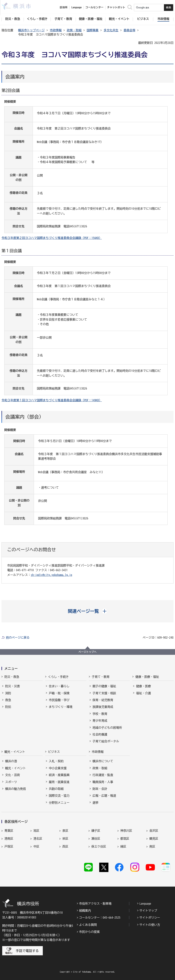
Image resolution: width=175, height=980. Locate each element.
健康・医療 (143, 686)
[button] (87, 611)
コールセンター (94, 7)
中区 (36, 846)
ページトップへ (88, 652)
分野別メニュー (59, 803)
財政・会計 (100, 789)
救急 (8, 700)
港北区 (38, 838)
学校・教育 (100, 714)
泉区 (65, 831)
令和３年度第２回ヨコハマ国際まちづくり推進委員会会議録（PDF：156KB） (52, 238)
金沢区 (154, 831)
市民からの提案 (89, 932)
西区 (65, 846)
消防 (8, 693)
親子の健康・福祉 (104, 686)
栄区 (65, 838)
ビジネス (54, 752)
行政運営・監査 (103, 775)
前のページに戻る (18, 637)
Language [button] (77, 7)
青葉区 (9, 831)
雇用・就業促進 (59, 782)
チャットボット (116, 7)
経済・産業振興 (59, 775)
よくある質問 (88, 925)
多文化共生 (111, 30)
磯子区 (96, 831)
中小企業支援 (58, 768)
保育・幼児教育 (103, 700)
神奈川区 (126, 831)
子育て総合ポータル (106, 741)
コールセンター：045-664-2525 (100, 918)
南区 (152, 846)
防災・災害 (13, 686)
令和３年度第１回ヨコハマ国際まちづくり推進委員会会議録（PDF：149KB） (52, 400)
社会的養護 (100, 734)
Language (145, 904)
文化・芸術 (13, 775)
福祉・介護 (143, 693)
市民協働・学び (59, 700)
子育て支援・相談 (104, 693)
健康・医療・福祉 (147, 677)
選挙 (96, 803)
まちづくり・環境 (61, 707)
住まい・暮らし (59, 686)
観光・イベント (15, 752)
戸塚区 (9, 846)
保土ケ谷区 (99, 846)
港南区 (9, 838)
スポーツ (11, 782)
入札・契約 (56, 761)
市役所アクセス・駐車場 (95, 904)
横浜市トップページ (31, 30)
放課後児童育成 (103, 707)
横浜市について (103, 761)
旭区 (36, 831)
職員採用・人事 (103, 782)
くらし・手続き (58, 677)
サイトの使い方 (150, 925)
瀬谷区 (96, 838)
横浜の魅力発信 (15, 789)
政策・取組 (74, 30)
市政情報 (56, 30)
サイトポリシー (150, 918)
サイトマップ (148, 911)
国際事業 (93, 30)
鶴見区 (154, 838)
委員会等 (129, 30)
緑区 (123, 846)
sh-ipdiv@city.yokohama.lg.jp (51, 575)
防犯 (8, 707)
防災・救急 (12, 677)
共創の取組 (56, 789)
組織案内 (85, 911)
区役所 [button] (64, 7)
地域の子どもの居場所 (107, 728)
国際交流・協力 (59, 796)
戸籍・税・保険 (59, 693)
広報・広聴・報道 (104, 796)
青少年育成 (100, 721)
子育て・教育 (101, 677)
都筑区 (125, 838)
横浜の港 (11, 761)
